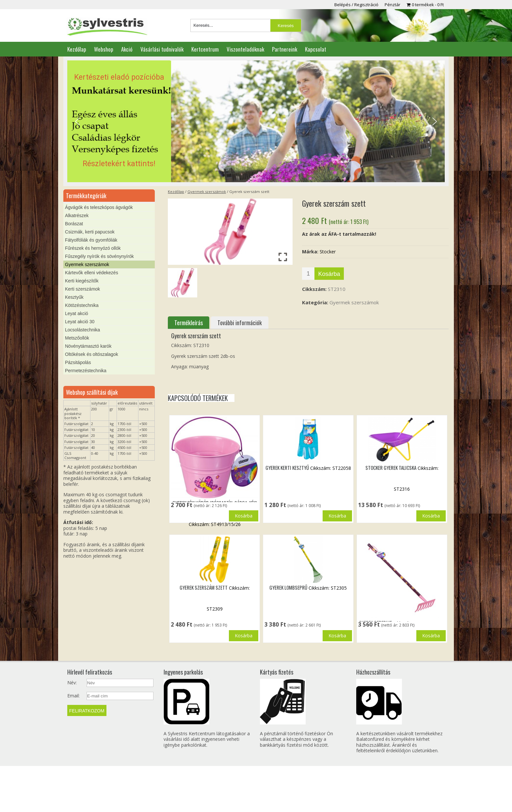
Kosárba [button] (244, 541)
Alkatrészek (77, 215)
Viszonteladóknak (245, 49)
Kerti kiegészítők (82, 281)
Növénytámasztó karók (88, 346)
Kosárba (329, 274)
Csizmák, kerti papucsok (90, 232)
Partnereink (285, 49)
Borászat (74, 224)
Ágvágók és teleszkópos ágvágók (99, 207)
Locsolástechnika (82, 330)
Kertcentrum (205, 49)
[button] (256, 121)
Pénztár (392, 5)
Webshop (104, 49)
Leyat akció (77, 313)
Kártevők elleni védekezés (92, 273)
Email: (73, 742)
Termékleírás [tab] (189, 323)
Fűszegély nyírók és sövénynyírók (99, 256)
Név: (72, 729)
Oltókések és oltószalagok (92, 354)
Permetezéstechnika (86, 371)
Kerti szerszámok (82, 289)
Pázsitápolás (78, 362)
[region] (256, 121)
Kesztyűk (74, 297)
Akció (127, 49)
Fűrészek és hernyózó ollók (93, 248)
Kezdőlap (77, 49)
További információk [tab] (240, 323)
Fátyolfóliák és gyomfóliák (91, 240)
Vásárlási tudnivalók (162, 49)
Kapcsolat (316, 49)
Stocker (328, 252)
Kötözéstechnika (82, 305)
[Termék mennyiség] (308, 274)
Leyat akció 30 (80, 322)
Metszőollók (77, 338)
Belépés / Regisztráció (356, 5)
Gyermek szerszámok (207, 191)
